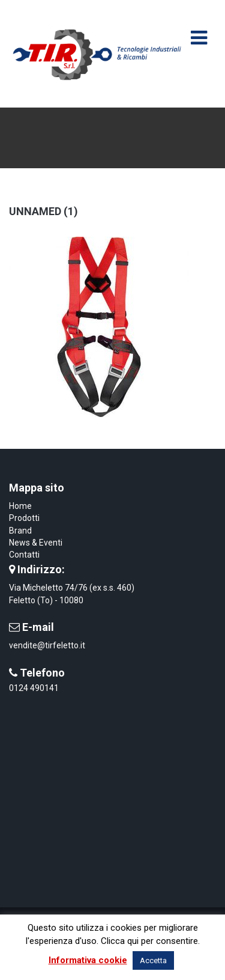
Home (20, 506)
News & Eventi (36, 543)
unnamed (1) (43, 211)
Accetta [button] (153, 960)
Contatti (24, 555)
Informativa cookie (88, 960)
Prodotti (24, 518)
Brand (20, 531)
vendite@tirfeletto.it (47, 645)
